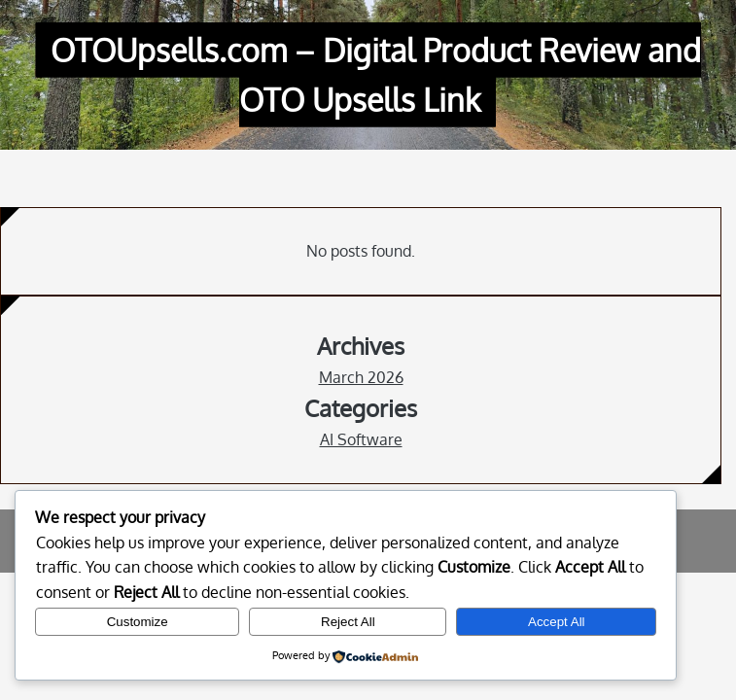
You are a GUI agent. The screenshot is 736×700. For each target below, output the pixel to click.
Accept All (557, 622)
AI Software (361, 439)
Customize (138, 622)
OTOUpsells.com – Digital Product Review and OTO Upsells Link (376, 75)
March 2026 (361, 377)
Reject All (348, 622)
